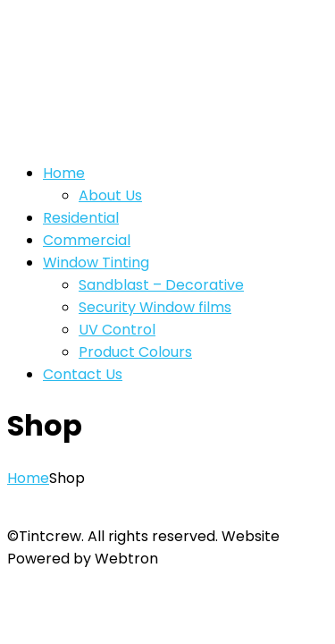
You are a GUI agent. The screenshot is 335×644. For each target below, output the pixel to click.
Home (28, 478)
